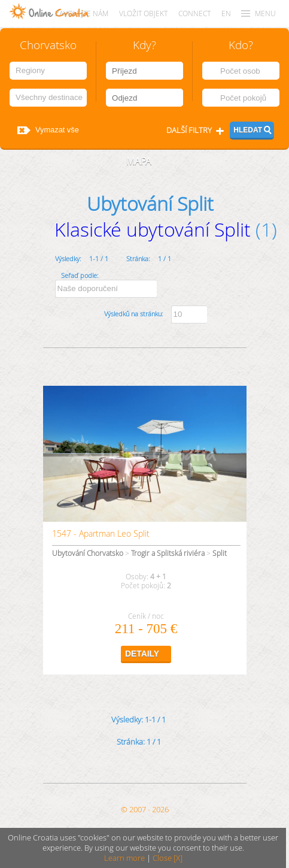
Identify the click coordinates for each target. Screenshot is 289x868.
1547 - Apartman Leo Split (101, 533)
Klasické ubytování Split (153, 229)
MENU (265, 13)
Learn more (124, 858)
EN (226, 13)
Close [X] (168, 858)
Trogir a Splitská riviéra (168, 553)
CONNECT (194, 13)
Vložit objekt (143, 13)
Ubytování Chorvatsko (88, 553)
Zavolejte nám (82, 13)
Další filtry (189, 130)
